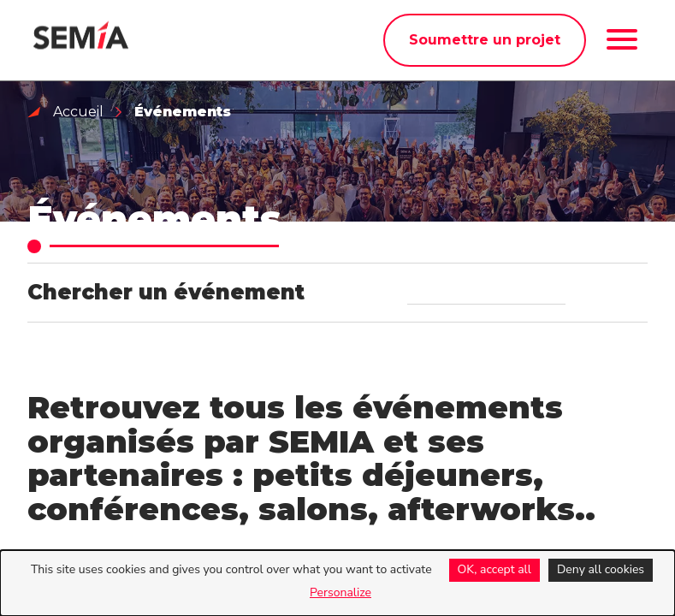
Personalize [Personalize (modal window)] (340, 592)
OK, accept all (494, 569)
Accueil (78, 112)
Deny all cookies (601, 569)
